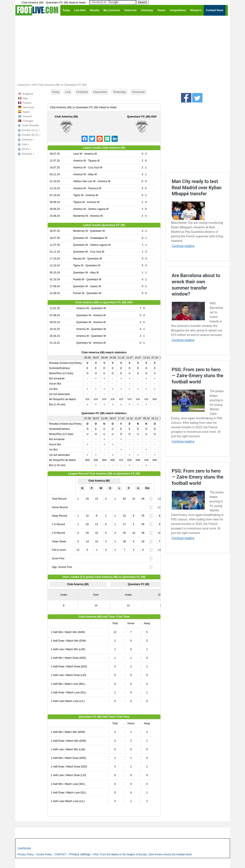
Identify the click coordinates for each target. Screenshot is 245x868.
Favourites (100, 92)
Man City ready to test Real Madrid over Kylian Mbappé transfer (197, 188)
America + (26, 140)
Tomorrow (138, 92)
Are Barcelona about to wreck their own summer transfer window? (196, 285)
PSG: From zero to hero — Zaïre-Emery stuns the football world (198, 376)
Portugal (28, 121)
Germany (28, 107)
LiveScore (24, 848)
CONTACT (61, 854)
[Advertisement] (123, 49)
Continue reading (183, 246)
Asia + (23, 144)
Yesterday (119, 92)
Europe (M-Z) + (29, 135)
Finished (82, 92)
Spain (26, 112)
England (28, 94)
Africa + (24, 149)
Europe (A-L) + (29, 130)
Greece (27, 116)
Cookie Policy (44, 854)
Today (56, 92)
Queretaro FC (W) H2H (142, 117)
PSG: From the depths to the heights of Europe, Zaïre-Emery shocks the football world (142, 854)
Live (68, 92)
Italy (25, 98)
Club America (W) (66, 117)
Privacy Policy (26, 854)
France (27, 103)
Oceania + (26, 154)
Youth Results (28, 125)
